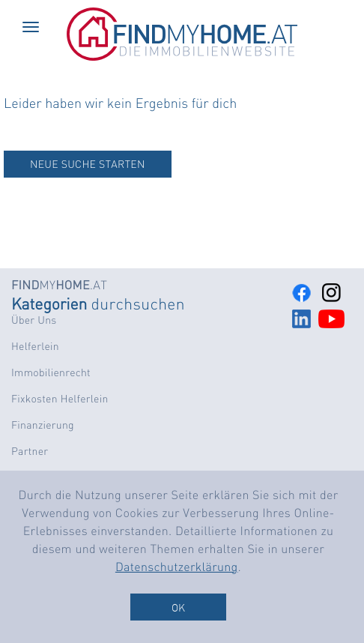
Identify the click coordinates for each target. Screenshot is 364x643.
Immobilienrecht (51, 372)
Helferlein (35, 346)
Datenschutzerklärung (177, 566)
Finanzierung (43, 425)
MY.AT (59, 284)
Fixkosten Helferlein (60, 399)
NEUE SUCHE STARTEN (88, 164)
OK (178, 607)
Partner (30, 451)
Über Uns (34, 320)
